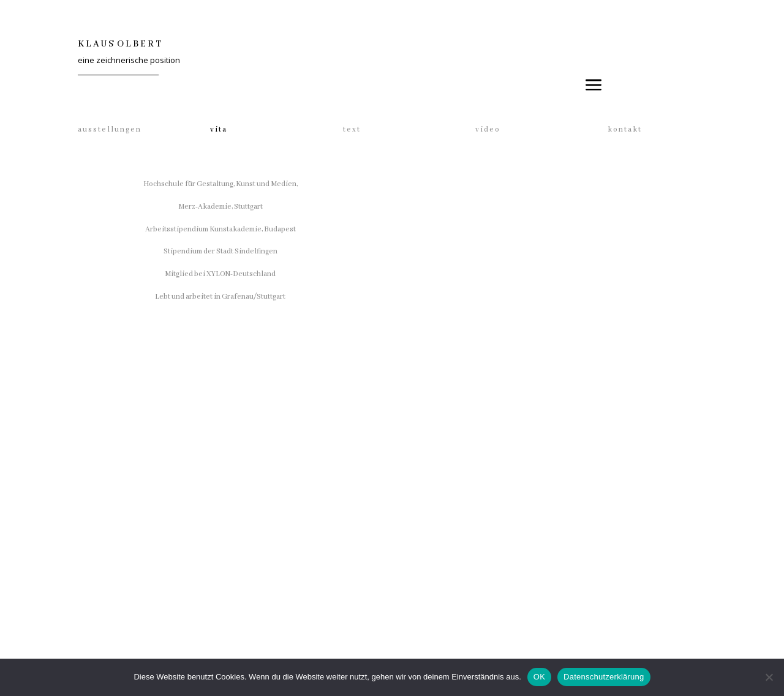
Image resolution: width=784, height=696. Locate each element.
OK (539, 677)
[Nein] (769, 677)
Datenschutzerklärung (604, 677)
